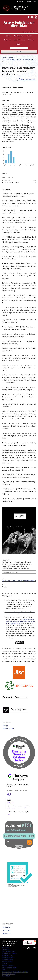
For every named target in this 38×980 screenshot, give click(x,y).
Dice (3, 951)
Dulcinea (5, 953)
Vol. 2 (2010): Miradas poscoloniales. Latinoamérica (18, 60)
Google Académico (8, 957)
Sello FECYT (6, 976)
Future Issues (19, 36)
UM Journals (20, 2)
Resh (4, 970)
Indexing (31, 40)
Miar (3, 968)
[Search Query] (19, 48)
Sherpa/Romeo (18, 972)
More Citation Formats (10, 572)
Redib (15, 968)
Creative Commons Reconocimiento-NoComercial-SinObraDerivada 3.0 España (21, 621)
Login (35, 2)
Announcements (19, 40)
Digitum (8, 951)
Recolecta (9, 968)
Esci (10, 953)
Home (4, 58)
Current (9, 36)
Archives (29, 36)
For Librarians (7, 933)
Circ (3, 949)
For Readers (7, 927)
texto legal (16, 623)
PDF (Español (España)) (27, 79)
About (18, 44)
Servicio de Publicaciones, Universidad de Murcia (20, 612)
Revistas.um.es (7, 972)
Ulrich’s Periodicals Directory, (15, 973)
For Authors (7, 930)
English (5, 726)
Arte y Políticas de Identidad (19, 24)
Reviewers (7, 40)
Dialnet (8, 949)
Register (29, 2)
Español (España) (9, 729)
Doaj (13, 951)
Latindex (11, 966)
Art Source (5, 947)
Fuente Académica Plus (9, 954)
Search (19, 52)
